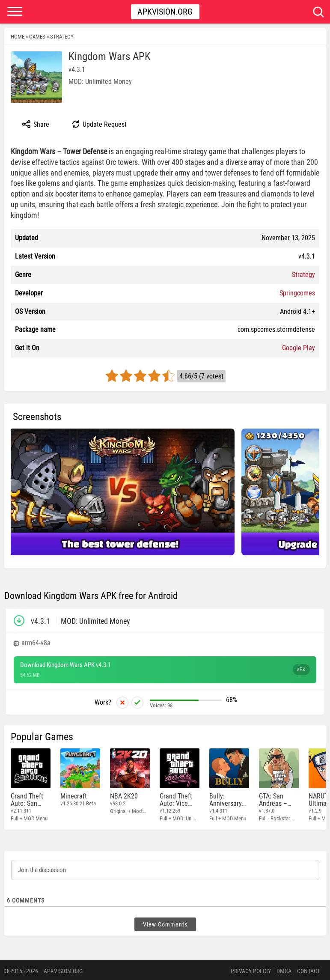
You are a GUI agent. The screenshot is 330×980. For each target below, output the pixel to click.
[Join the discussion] (165, 868)
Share (35, 124)
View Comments (165, 923)
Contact (309, 969)
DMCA (284, 969)
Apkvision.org (165, 12)
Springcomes (297, 293)
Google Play (299, 348)
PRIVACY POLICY (251, 969)
